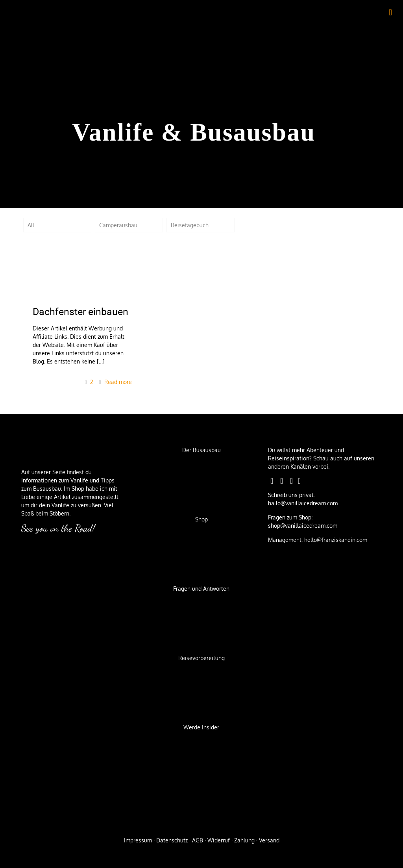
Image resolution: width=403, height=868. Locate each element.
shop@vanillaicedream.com (303, 526)
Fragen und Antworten (201, 589)
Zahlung (244, 840)
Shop (201, 519)
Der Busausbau (201, 450)
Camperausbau (118, 225)
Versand (269, 840)
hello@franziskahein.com (335, 540)
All (31, 225)
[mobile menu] (390, 12)
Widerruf (219, 840)
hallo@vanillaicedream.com (303, 503)
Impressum (138, 840)
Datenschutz (172, 840)
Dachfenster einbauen (80, 312)
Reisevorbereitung (201, 658)
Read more (118, 382)
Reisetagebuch (190, 225)
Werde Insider (201, 727)
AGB (198, 840)
